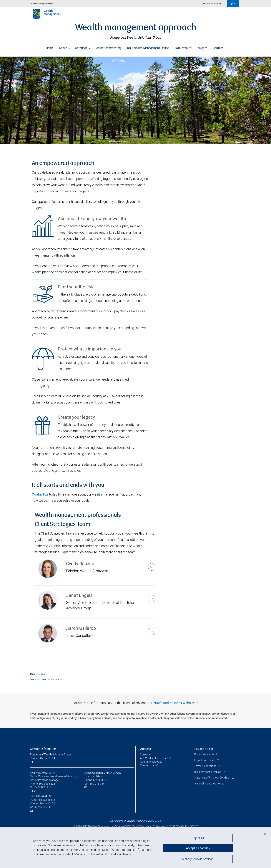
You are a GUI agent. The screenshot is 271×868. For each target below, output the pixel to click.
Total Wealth (183, 47)
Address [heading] (146, 749)
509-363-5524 (47, 784)
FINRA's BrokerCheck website (173, 703)
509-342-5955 (43, 787)
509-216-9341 (98, 784)
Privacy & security (204, 754)
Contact (218, 47)
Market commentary (108, 47)
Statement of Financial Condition (213, 778)
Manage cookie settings (198, 859)
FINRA (181, 826)
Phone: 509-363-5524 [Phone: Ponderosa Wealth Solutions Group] (43, 758)
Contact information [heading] (43, 749)
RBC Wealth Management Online (148, 47)
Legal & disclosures (205, 760)
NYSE (169, 826)
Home (50, 47)
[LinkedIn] (36, 791)
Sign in (233, 3)
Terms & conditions (205, 766)
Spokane (145, 755)
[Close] (265, 834)
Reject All (198, 838)
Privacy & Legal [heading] (204, 749)
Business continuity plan (208, 772)
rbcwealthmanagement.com (41, 3)
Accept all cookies (198, 848)
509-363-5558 (101, 780)
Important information (212, 3)
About (65, 47)
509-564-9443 (43, 807)
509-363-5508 (47, 803)
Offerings (83, 47)
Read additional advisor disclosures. (46, 679)
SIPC (192, 826)
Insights (202, 47)
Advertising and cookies (208, 784)
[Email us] (32, 762)
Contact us (40, 494)
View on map (148, 765)
